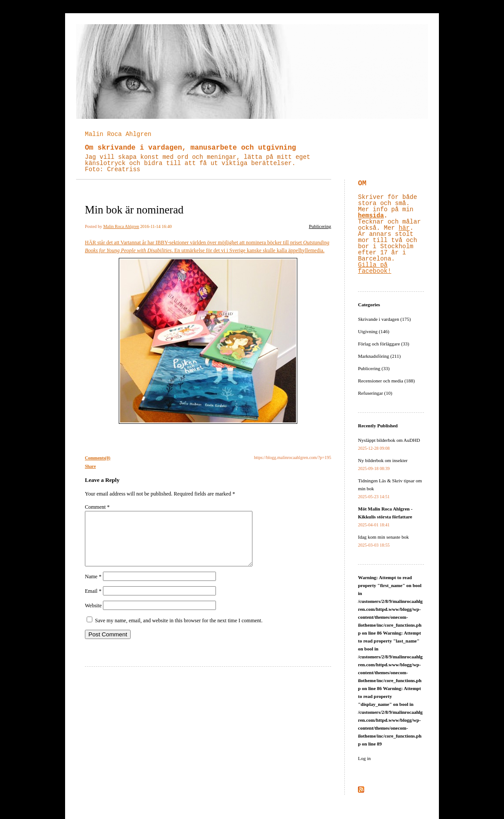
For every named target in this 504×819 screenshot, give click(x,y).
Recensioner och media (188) (386, 381)
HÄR (90, 242)
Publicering (320, 226)
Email (93, 602)
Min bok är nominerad (134, 210)
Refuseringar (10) (375, 393)
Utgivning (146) (374, 331)
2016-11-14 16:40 (156, 226)
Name (93, 587)
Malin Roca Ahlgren (118, 134)
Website (93, 616)
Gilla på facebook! (375, 268)
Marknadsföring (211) (379, 356)
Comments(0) (98, 458)
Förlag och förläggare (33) (383, 344)
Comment (97, 507)
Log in (364, 758)
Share (90, 466)
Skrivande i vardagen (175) (384, 319)
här (404, 228)
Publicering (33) (374, 368)
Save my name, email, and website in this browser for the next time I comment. (179, 631)
